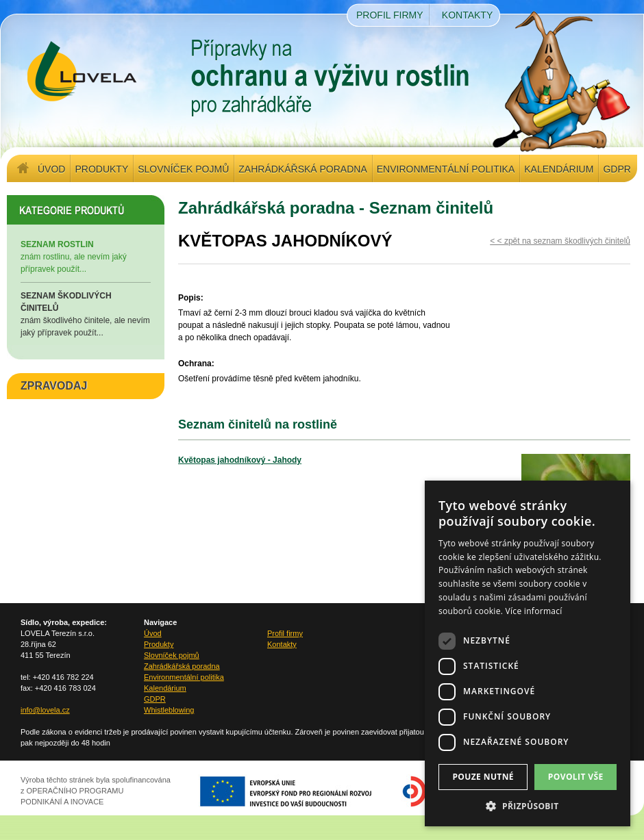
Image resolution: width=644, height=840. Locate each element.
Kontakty (467, 15)
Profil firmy (390, 15)
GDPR (617, 169)
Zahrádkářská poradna (302, 169)
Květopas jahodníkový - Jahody (240, 460)
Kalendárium (559, 169)
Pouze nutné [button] (483, 777)
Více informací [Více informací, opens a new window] (534, 611)
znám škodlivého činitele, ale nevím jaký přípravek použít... (86, 314)
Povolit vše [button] (576, 777)
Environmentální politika (446, 169)
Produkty (101, 169)
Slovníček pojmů (183, 169)
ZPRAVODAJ (54, 386)
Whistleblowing (169, 710)
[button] (528, 806)
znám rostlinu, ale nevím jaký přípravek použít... (86, 256)
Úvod (51, 169)
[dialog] (528, 653)
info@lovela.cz (45, 710)
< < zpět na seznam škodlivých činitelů (560, 241)
